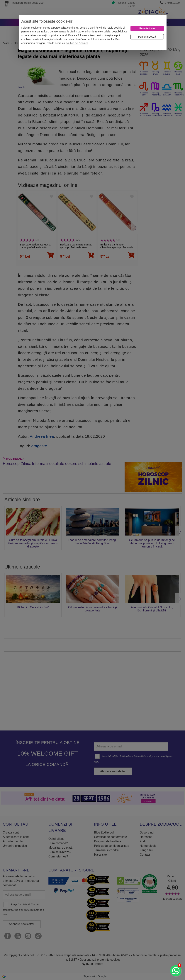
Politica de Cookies (77, 43)
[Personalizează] (147, 37)
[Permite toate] (147, 28)
